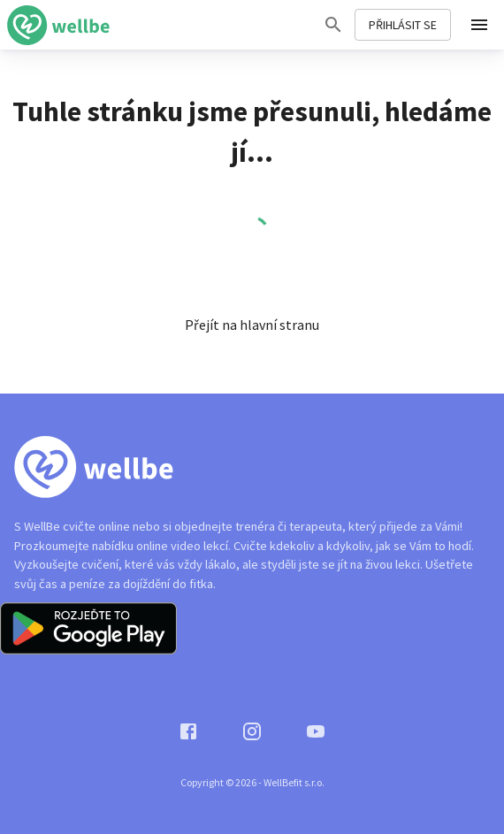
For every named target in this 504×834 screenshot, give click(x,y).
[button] (252, 325)
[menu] (479, 25)
